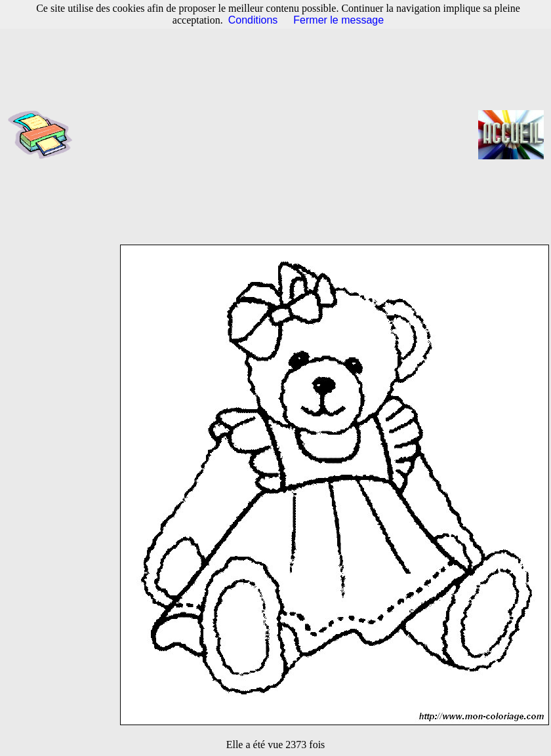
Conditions (253, 20)
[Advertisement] (280, 134)
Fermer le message (338, 20)
